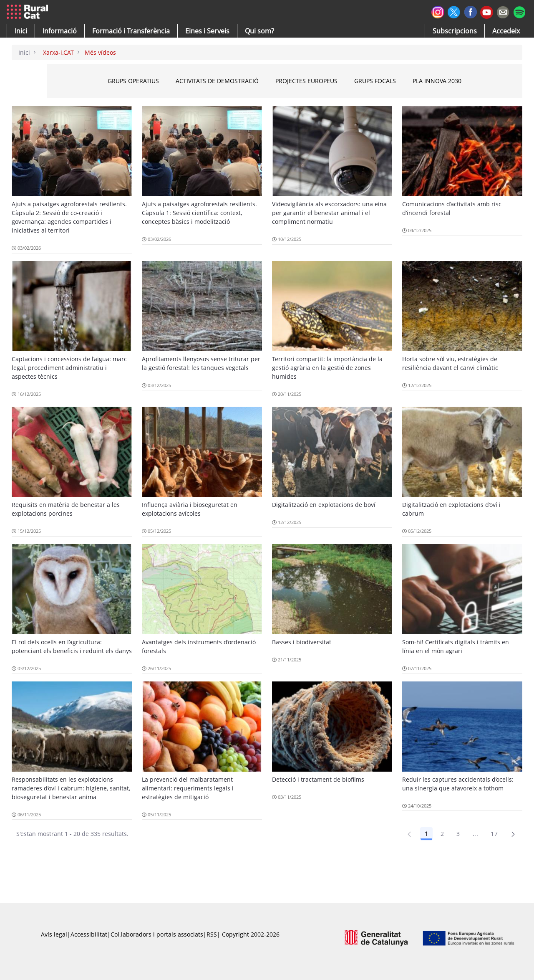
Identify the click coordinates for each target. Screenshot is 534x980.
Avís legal (54, 934)
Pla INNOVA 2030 (460, 81)
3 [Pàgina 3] (458, 834)
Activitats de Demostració (241, 81)
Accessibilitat (89, 934)
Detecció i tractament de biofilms (318, 779)
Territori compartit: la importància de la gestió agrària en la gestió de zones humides (327, 368)
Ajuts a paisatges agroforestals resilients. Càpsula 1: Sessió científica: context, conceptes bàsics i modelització (199, 213)
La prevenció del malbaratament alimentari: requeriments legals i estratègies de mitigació (188, 788)
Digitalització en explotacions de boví (324, 505)
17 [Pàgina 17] (494, 834)
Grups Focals (398, 81)
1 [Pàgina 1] (426, 834)
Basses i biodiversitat (302, 642)
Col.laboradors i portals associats (157, 934)
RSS (212, 934)
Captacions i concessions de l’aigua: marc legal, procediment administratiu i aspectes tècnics (69, 368)
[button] (21, 31)
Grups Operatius (157, 81)
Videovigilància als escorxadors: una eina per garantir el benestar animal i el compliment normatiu (329, 213)
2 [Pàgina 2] (442, 834)
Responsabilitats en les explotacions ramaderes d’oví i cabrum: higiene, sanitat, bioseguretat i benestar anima (71, 788)
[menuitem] (131, 31)
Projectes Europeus (330, 81)
